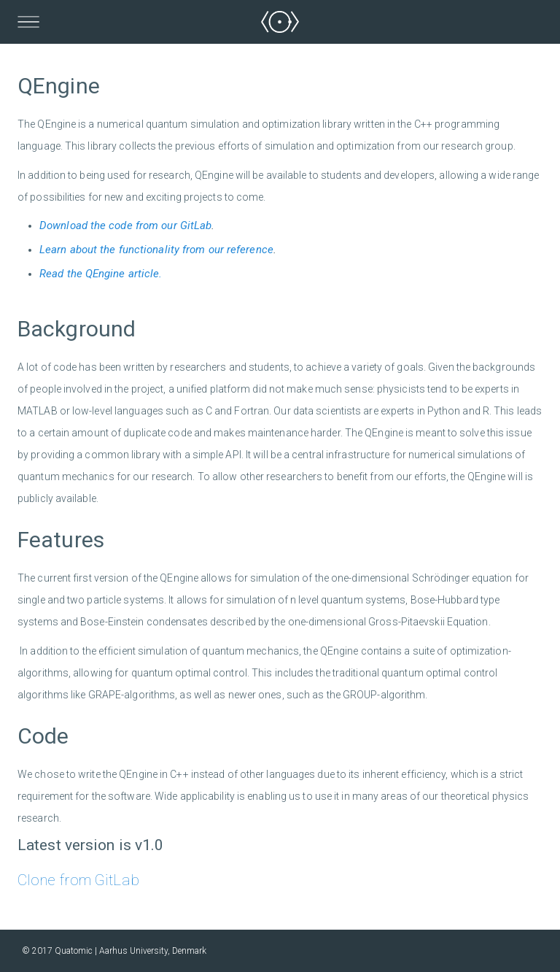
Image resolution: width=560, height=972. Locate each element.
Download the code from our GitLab (125, 225)
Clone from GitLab (78, 880)
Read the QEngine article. (101, 274)
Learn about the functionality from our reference (156, 250)
